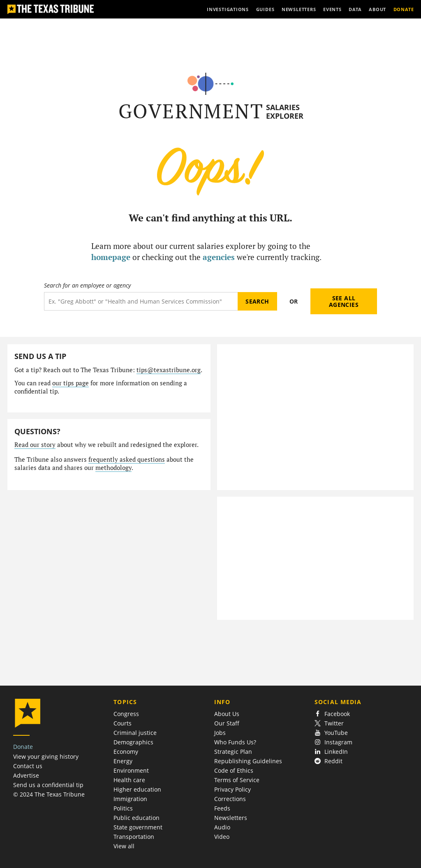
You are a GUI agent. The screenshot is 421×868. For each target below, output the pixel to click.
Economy (126, 752)
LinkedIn (331, 752)
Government (191, 111)
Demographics (133, 742)
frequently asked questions (127, 459)
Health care (129, 780)
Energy (123, 761)
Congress (126, 714)
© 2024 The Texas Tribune (49, 794)
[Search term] (141, 301)
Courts (123, 723)
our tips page (71, 383)
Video (222, 837)
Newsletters (231, 818)
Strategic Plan (233, 752)
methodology (113, 468)
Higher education (137, 789)
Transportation (134, 837)
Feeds (222, 808)
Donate (23, 747)
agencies (219, 257)
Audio (222, 827)
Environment (131, 770)
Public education (136, 818)
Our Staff (227, 723)
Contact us (28, 766)
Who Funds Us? (235, 742)
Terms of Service (237, 780)
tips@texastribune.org (169, 370)
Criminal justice (135, 733)
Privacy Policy (232, 789)
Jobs (220, 733)
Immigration (130, 799)
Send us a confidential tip (48, 785)
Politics (123, 808)
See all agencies (344, 301)
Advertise (26, 775)
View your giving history (46, 756)
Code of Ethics (234, 770)
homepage (111, 257)
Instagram (333, 742)
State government (138, 827)
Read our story (35, 445)
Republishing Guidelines (248, 761)
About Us (227, 714)
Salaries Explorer (285, 112)
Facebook (332, 714)
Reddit (328, 761)
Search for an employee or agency (87, 285)
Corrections (230, 799)
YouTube (331, 733)
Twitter (329, 723)
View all (124, 846)
